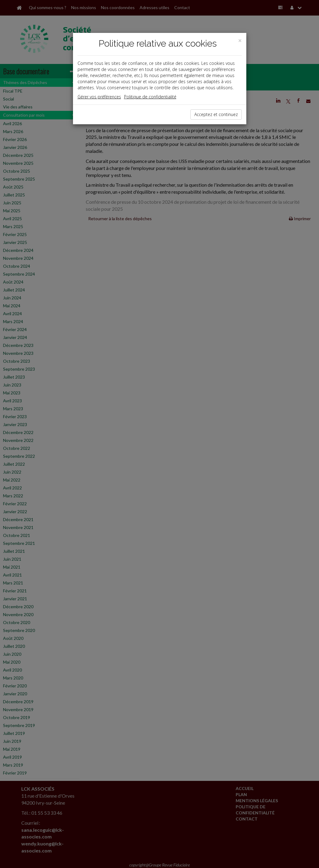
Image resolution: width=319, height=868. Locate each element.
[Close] (240, 41)
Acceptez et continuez (216, 114)
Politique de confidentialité (150, 97)
